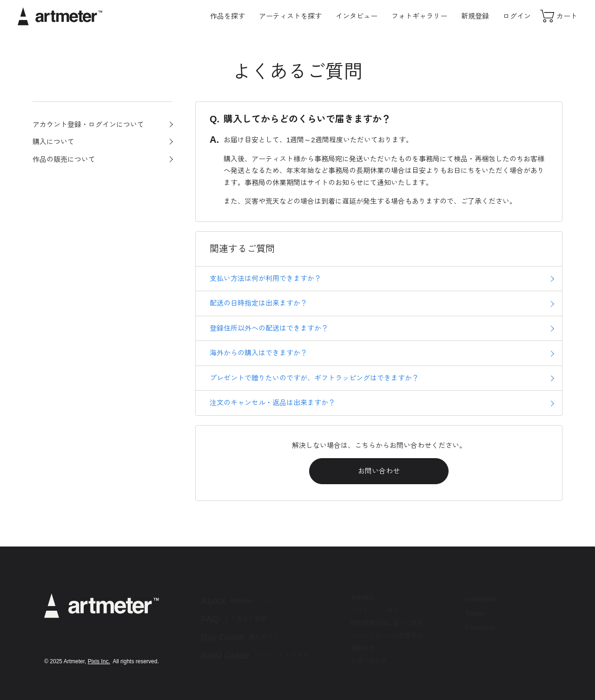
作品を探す (228, 16)
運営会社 (363, 648)
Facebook (480, 627)
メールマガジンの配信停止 (387, 636)
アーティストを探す (290, 16)
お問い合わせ (379, 471)
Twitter (475, 613)
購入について (53, 142)
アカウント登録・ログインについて (88, 124)
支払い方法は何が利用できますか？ (265, 278)
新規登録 (475, 16)
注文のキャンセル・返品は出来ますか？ (272, 403)
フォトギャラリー (419, 16)
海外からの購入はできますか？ (258, 353)
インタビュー (357, 16)
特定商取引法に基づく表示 (387, 623)
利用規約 (363, 598)
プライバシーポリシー (381, 610)
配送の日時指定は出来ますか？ (258, 303)
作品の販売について (64, 159)
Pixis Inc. (99, 661)
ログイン (517, 16)
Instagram (480, 599)
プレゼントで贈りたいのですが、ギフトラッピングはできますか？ (314, 378)
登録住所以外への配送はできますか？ (269, 328)
